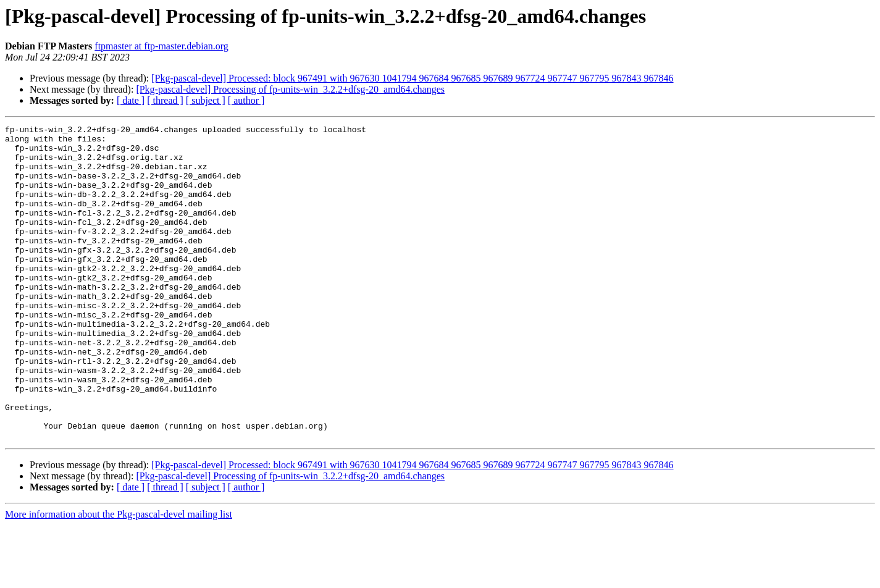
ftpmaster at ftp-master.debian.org (161, 46)
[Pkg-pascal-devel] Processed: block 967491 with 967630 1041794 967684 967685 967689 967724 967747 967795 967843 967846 (412, 78)
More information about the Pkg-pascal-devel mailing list (119, 577)
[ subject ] (206, 100)
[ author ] (246, 100)
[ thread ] (165, 100)
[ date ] (131, 100)
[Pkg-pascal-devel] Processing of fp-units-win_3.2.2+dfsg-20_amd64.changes (290, 89)
